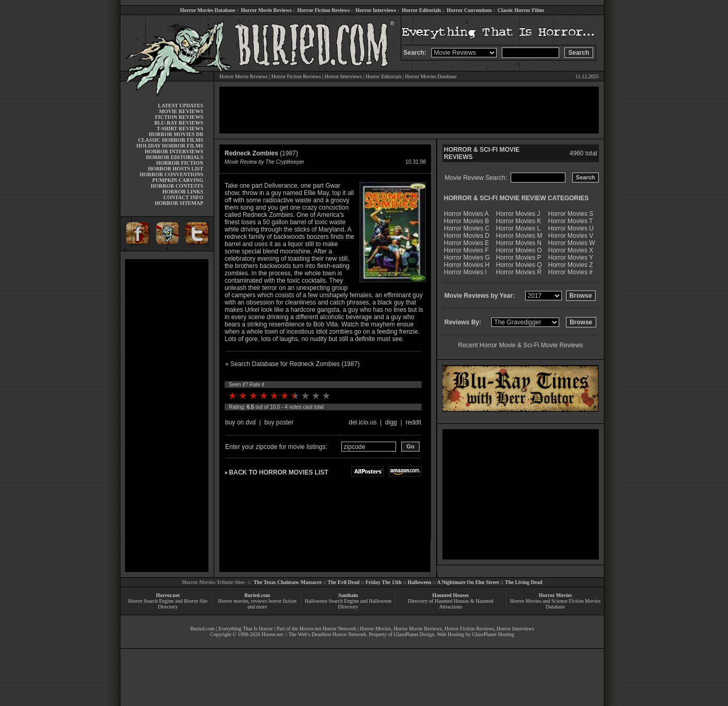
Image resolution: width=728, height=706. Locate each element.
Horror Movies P (519, 258)
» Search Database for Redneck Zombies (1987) (292, 364)
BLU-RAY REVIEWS (179, 123)
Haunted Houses (450, 595)
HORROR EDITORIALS (175, 157)
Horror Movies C (467, 228)
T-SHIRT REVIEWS (180, 129)
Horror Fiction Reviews (323, 10)
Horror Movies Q (519, 265)
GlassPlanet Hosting (493, 634)
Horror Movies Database (208, 10)
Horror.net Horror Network (328, 629)
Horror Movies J (518, 214)
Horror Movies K (519, 221)
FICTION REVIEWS (179, 117)
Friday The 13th (383, 582)
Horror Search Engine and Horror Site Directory (168, 604)
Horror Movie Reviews (266, 10)
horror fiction (282, 601)
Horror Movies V (571, 236)
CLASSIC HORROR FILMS (171, 140)
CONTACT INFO (183, 197)
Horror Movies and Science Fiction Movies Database (556, 604)
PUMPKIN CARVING (178, 180)
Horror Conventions (469, 10)
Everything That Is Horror (246, 629)
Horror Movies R (519, 272)
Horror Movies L (518, 228)
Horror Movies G (467, 258)
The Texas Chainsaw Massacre (287, 582)
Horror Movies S (571, 214)
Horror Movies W (572, 243)
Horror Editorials (421, 10)
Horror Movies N (519, 243)
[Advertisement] (167, 416)
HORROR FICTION (180, 163)
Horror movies (233, 601)
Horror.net (168, 595)
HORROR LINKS (183, 192)
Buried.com (257, 595)
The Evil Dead (344, 582)
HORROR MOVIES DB (176, 134)
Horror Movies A (466, 214)
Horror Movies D (467, 236)
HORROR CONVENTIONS (171, 174)
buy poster (279, 422)
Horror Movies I (465, 272)
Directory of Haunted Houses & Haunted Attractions (451, 604)
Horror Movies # (570, 272)
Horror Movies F (466, 250)
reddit (413, 422)
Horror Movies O (519, 250)
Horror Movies (556, 595)
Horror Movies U (571, 228)
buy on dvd (240, 422)
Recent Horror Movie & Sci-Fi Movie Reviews (521, 345)
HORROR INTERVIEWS (174, 151)
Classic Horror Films (521, 10)
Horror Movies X (571, 250)
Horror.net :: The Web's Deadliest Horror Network (314, 634)
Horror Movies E (467, 243)
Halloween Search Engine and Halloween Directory (348, 604)
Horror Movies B (467, 221)
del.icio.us (362, 422)
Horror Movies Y (571, 258)
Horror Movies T (571, 221)
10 (326, 396)
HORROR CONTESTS (177, 186)
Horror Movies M (519, 236)
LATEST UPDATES (181, 106)
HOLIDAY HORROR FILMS (170, 146)
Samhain (348, 595)
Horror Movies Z (571, 265)
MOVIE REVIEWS (181, 111)
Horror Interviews (376, 10)
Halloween (419, 582)
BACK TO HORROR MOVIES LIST (278, 472)
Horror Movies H (467, 265)
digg (391, 422)
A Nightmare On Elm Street (468, 582)
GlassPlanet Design (414, 634)
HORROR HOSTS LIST (176, 169)
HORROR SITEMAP (179, 203)
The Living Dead (524, 582)
